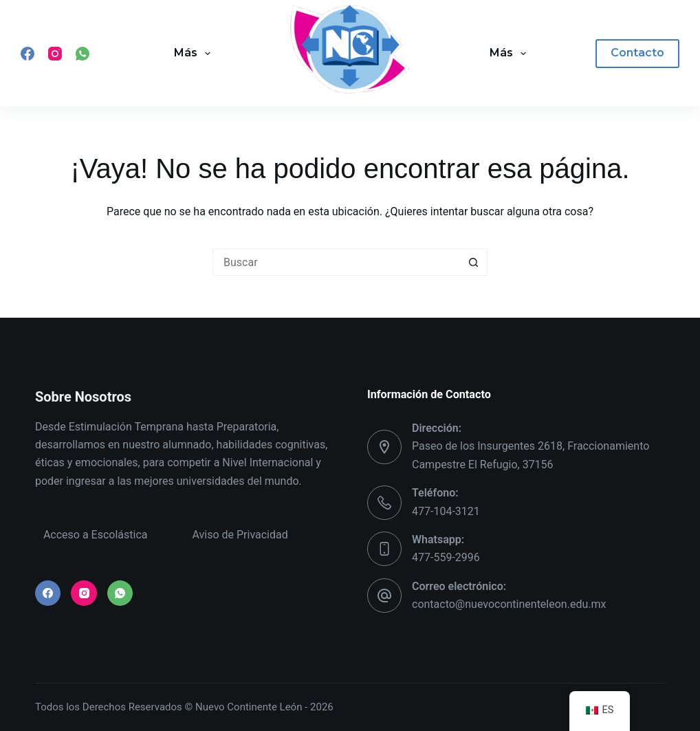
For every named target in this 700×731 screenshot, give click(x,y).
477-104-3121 (446, 511)
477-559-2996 (446, 557)
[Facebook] (28, 54)
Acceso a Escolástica (96, 535)
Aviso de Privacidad (240, 535)
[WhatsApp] (83, 54)
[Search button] (474, 262)
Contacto (637, 53)
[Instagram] (55, 54)
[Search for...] (336, 262)
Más (195, 54)
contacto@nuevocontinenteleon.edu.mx (509, 604)
